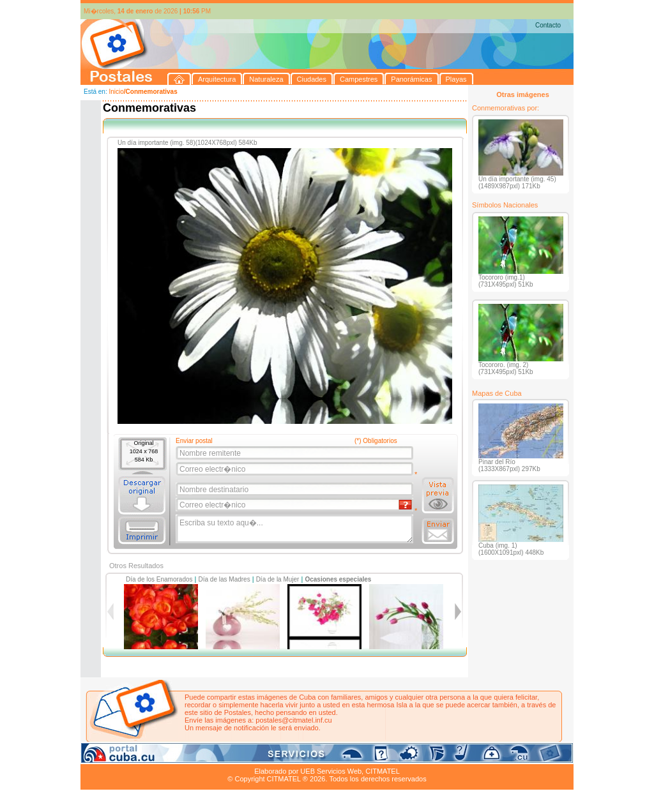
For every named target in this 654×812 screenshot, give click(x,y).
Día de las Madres (224, 579)
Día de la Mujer (278, 579)
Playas (322, 756)
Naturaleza (163, 756)
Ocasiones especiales (338, 579)
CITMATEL (383, 771)
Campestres (240, 756)
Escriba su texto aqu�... (295, 529)
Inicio (116, 92)
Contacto (548, 25)
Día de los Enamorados (159, 579)
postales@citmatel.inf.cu (293, 720)
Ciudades (201, 756)
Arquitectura (121, 756)
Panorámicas (285, 756)
